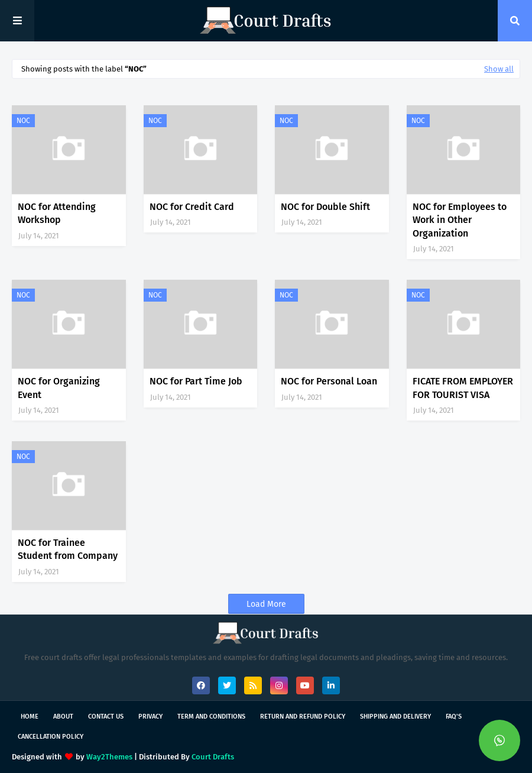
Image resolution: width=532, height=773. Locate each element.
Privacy (150, 717)
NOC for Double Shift (325, 207)
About (63, 717)
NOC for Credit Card (192, 207)
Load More (266, 604)
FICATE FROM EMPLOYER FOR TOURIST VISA (463, 388)
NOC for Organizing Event (59, 388)
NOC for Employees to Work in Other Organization (460, 220)
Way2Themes (109, 757)
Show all (499, 69)
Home (30, 717)
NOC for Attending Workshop (57, 213)
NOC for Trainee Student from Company (68, 549)
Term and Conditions (211, 717)
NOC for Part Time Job (196, 381)
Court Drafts (213, 757)
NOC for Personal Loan (329, 381)
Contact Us (106, 717)
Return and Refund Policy (303, 717)
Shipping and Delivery (395, 717)
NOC (23, 121)
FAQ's (454, 717)
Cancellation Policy (51, 737)
